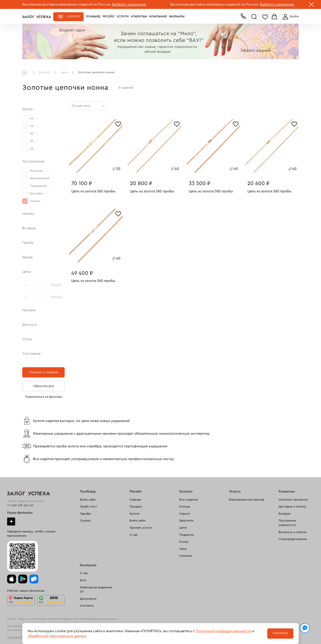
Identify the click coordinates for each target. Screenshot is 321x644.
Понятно (280, 633)
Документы (88, 599)
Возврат (285, 514)
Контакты (87, 606)
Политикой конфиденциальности (224, 631)
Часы (183, 549)
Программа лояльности (287, 523)
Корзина (274, 17)
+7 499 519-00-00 (20, 505)
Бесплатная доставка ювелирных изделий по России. (67, 4)
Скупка (85, 521)
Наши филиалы (20, 513)
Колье (184, 542)
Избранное (265, 17)
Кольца (185, 507)
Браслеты (186, 521)
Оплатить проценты (293, 500)
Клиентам (139, 16)
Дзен (11, 522)
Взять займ (88, 500)
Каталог (74, 16)
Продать (136, 507)
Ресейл (108, 16)
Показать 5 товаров (43, 372)
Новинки (186, 556)
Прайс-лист (88, 507)
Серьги (185, 514)
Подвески (187, 535)
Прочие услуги (141, 528)
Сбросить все (43, 386)
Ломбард (93, 16)
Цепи (64, 72)
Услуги (123, 16)
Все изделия (188, 500)
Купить (135, 514)
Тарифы (85, 514)
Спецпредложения (293, 539)
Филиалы (177, 16)
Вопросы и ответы (293, 532)
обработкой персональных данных (57, 636)
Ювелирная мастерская (247, 500)
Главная (26, 73)
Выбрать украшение (130, 4)
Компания (158, 16)
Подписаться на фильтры (44, 397)
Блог (83, 580)
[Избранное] (118, 124)
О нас (134, 535)
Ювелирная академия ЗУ (96, 590)
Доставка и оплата (292, 507)
